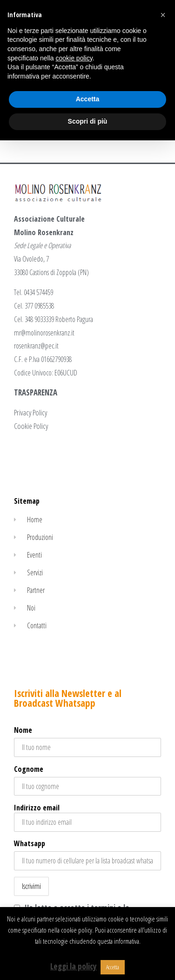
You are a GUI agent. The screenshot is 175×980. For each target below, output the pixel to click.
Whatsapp (30, 843)
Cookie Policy (31, 426)
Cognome (29, 769)
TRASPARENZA (36, 392)
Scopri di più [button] (88, 121)
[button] (163, 15)
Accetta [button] (113, 967)
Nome (23, 730)
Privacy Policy (30, 412)
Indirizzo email (87, 817)
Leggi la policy (74, 966)
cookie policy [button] (74, 58)
